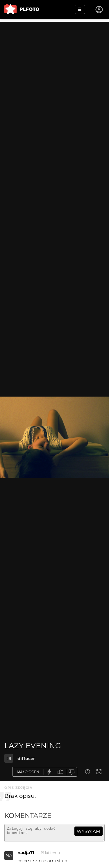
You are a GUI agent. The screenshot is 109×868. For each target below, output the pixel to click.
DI (9, 758)
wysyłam (88, 831)
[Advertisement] (54, 76)
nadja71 (26, 855)
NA (9, 858)
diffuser (26, 758)
